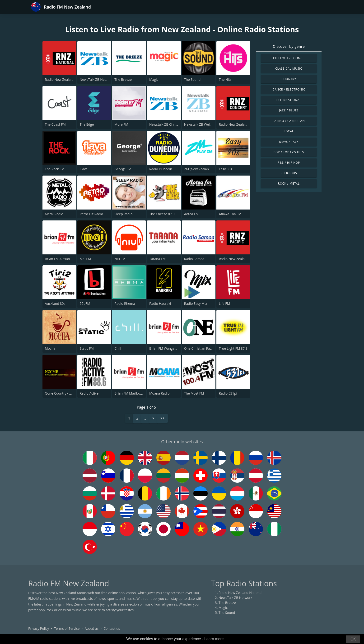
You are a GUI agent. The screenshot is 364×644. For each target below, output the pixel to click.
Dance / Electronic (289, 89)
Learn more (214, 639)
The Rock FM (55, 169)
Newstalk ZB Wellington (202, 124)
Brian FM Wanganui (164, 348)
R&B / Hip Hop (289, 163)
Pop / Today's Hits (289, 152)
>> (163, 419)
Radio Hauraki (160, 303)
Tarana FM (157, 259)
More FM (121, 124)
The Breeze (123, 79)
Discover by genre (289, 46)
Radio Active (89, 393)
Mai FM (85, 259)
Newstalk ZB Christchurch (169, 124)
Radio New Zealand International (244, 259)
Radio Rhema (125, 303)
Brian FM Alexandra (60, 259)
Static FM (87, 348)
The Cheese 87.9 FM (165, 214)
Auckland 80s (55, 303)
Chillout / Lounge (289, 58)
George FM (123, 169)
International (289, 100)
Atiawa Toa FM (230, 214)
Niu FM (120, 259)
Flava (84, 169)
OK (353, 639)
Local (289, 131)
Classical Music (289, 69)
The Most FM (194, 393)
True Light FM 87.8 (233, 348)
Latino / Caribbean (289, 121)
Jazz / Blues (289, 110)
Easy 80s (225, 169)
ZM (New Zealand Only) (202, 169)
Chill (118, 348)
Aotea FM (191, 214)
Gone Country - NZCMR (63, 393)
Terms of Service (67, 628)
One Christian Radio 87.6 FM (206, 348)
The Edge (87, 124)
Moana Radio (159, 393)
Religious (289, 173)
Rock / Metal (289, 184)
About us (92, 628)
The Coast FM (55, 124)
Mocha (50, 348)
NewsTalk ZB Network (97, 79)
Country (289, 79)
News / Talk (289, 142)
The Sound (192, 79)
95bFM (85, 303)
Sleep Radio (123, 214)
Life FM (224, 303)
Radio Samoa (194, 259)
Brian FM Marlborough (132, 393)
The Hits (225, 79)
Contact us (112, 628)
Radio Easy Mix (196, 303)
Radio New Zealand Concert (240, 124)
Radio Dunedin (161, 169)
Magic (154, 79)
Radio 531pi (228, 393)
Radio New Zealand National (67, 79)
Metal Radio (54, 214)
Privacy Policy (39, 628)
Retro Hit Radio (91, 214)
